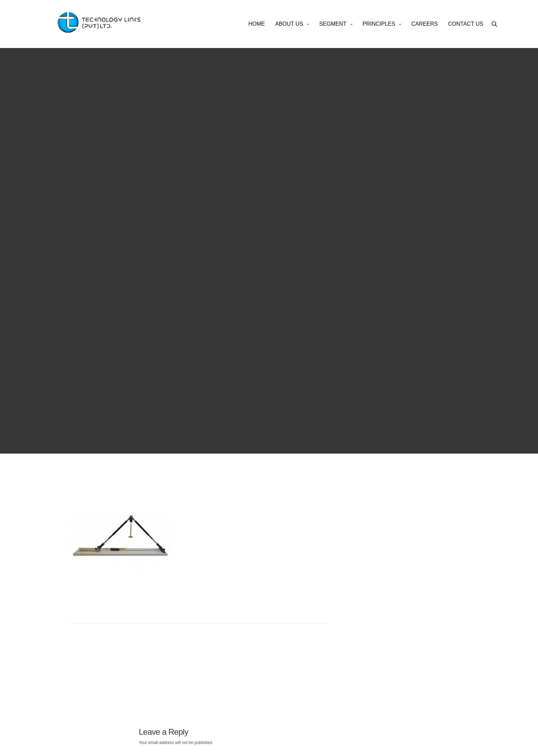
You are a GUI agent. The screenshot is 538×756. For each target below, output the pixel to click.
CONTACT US (466, 24)
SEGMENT (333, 24)
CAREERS (425, 24)
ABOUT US (289, 24)
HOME (257, 24)
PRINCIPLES (379, 24)
